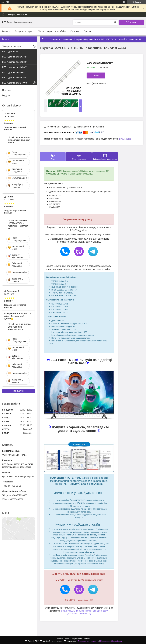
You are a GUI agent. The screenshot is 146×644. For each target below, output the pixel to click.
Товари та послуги (23, 31)
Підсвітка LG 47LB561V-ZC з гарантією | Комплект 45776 (19, 327)
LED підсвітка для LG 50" (14, 78)
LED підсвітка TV (10, 52)
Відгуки (6, 95)
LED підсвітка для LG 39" (14, 62)
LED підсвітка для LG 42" (14, 67)
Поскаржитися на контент (88, 641)
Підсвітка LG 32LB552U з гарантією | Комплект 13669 (19, 140)
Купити (96, 75)
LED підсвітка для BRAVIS (15, 83)
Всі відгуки (18, 391)
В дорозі (78, 39)
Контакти (75, 31)
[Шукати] (115, 22)
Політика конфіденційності (111, 641)
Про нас (87, 31)
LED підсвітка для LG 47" (14, 72)
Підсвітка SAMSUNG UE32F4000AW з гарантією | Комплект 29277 (18, 225)
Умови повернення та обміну (52, 31)
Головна (6, 31)
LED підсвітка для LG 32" (14, 57)
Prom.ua (87, 638)
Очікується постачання (61, 39)
